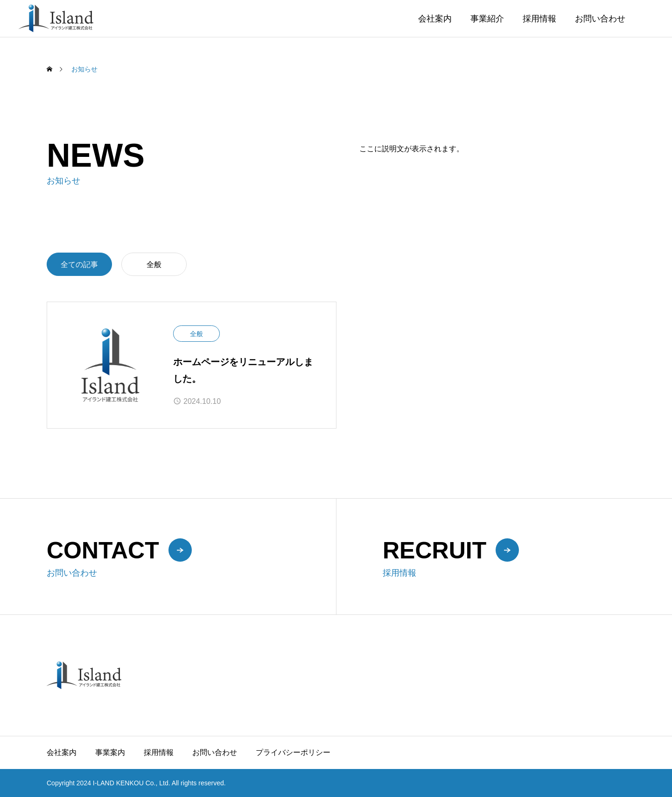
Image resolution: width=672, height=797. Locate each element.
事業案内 (110, 752)
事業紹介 (487, 19)
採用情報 (539, 19)
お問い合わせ (600, 19)
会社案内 (435, 19)
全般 (154, 264)
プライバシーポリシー (293, 752)
